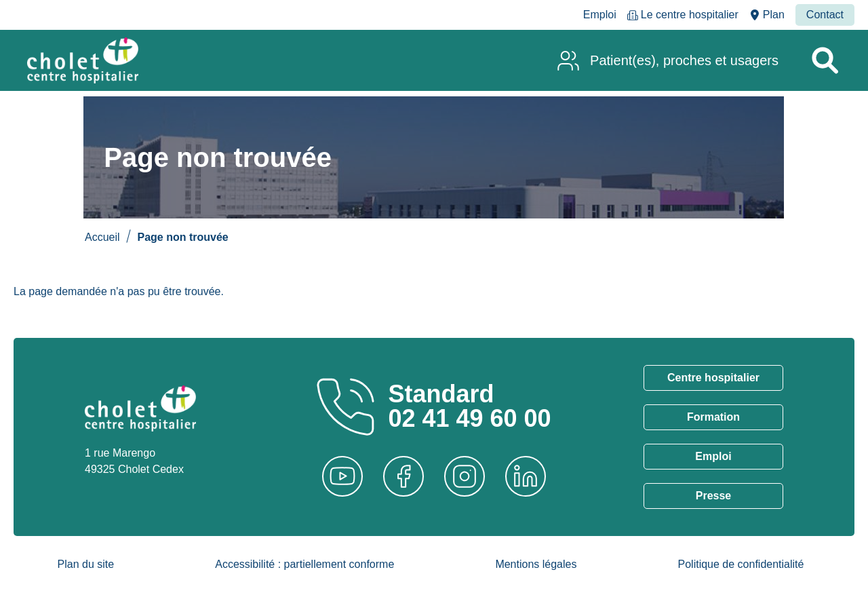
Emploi (713, 456)
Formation (713, 417)
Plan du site (86, 564)
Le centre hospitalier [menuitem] (690, 15)
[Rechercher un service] (825, 60)
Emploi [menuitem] (600, 15)
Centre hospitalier (713, 378)
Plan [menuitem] (774, 15)
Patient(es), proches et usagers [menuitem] (684, 60)
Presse (714, 496)
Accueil (102, 237)
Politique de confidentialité (741, 564)
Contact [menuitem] (825, 15)
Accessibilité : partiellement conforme (304, 564)
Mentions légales (536, 564)
